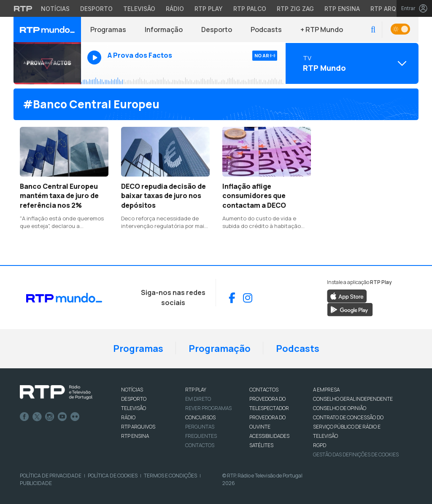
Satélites (261, 445)
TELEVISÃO (134, 408)
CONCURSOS (200, 417)
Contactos (200, 445)
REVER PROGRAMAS (208, 408)
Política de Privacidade (51, 476)
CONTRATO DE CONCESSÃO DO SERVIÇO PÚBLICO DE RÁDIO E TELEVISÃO (348, 427)
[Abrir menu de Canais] (351, 63)
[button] (373, 30)
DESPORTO (134, 399)
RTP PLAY (196, 390)
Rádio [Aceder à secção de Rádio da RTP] (175, 9)
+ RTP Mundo (322, 29)
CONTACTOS (264, 390)
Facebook (24, 417)
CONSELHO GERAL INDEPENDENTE (353, 399)
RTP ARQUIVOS (138, 427)
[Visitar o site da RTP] (23, 8)
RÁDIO (128, 417)
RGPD (320, 445)
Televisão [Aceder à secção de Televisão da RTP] (139, 9)
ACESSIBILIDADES (269, 436)
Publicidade (36, 483)
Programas (108, 29)
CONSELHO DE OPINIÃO (340, 408)
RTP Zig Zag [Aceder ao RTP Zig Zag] (295, 9)
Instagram (50, 417)
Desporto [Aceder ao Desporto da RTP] (96, 9)
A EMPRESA (326, 390)
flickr (75, 417)
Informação (164, 29)
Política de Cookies (113, 476)
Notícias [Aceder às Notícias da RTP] (55, 9)
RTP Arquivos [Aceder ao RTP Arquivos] (392, 9)
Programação (220, 349)
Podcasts (266, 29)
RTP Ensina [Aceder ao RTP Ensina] (342, 9)
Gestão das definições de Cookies (356, 454)
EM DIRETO (198, 399)
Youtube (62, 417)
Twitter (37, 417)
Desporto (217, 29)
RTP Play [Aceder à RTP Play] (209, 9)
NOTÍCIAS (132, 390)
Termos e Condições (170, 476)
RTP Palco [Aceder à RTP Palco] (250, 9)
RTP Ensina (135, 436)
